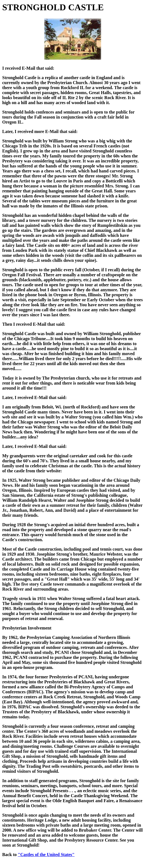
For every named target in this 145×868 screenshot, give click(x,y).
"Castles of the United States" (46, 855)
